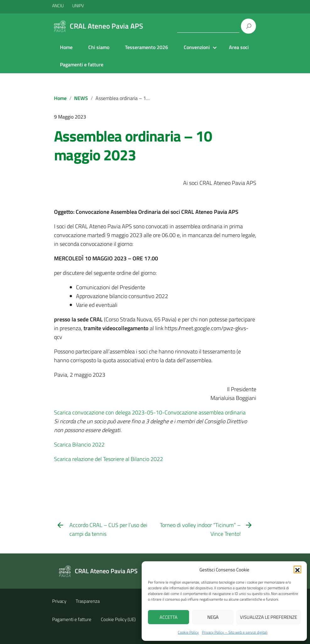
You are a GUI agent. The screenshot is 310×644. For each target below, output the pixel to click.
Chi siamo (99, 47)
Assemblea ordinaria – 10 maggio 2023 (133, 145)
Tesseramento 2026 (147, 47)
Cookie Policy (188, 632)
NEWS (81, 98)
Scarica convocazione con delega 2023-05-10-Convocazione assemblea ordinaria (150, 412)
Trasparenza (88, 601)
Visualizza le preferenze (269, 617)
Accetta (169, 617)
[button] (297, 569)
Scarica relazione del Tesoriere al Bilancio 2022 (109, 459)
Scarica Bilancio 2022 (79, 444)
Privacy (59, 601)
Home (66, 47)
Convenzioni (197, 47)
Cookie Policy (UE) (118, 619)
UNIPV (78, 6)
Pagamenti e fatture (82, 64)
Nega (213, 617)
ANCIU (58, 6)
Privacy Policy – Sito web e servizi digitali (235, 632)
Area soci (239, 47)
